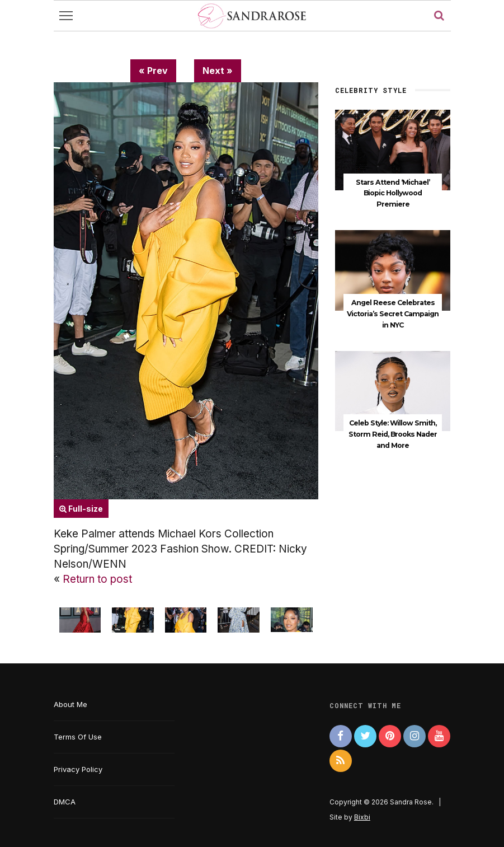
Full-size (81, 509)
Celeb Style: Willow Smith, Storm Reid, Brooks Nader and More (393, 434)
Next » (218, 71)
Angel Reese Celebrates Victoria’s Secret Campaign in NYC (393, 314)
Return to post (97, 579)
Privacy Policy (78, 769)
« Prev (153, 71)
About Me (70, 704)
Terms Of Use (78, 737)
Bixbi (362, 817)
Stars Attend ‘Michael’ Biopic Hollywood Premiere (393, 193)
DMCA (65, 802)
